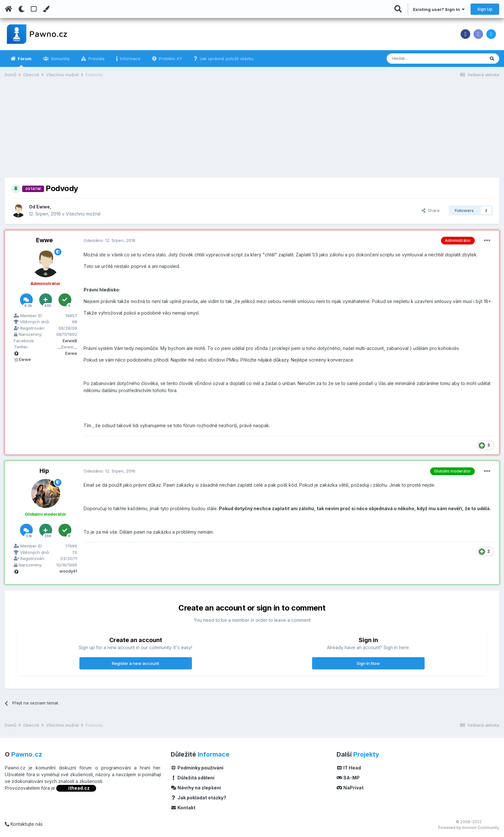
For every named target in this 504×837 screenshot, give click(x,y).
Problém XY (170, 59)
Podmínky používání (197, 768)
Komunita (60, 59)
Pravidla (96, 59)
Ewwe (43, 207)
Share (431, 210)
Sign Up (485, 9)
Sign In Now (368, 663)
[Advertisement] (252, 133)
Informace (130, 59)
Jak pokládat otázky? (198, 798)
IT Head (349, 768)
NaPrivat (350, 788)
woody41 (68, 571)
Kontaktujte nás (24, 824)
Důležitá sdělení (193, 778)
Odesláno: (109, 240)
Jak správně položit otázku (226, 59)
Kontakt (183, 808)
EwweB (70, 341)
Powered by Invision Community (469, 828)
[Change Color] (46, 9)
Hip (44, 471)
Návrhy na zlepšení (196, 788)
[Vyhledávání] (419, 59)
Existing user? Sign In (439, 9)
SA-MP (348, 778)
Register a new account (135, 663)
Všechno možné (83, 214)
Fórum (24, 61)
